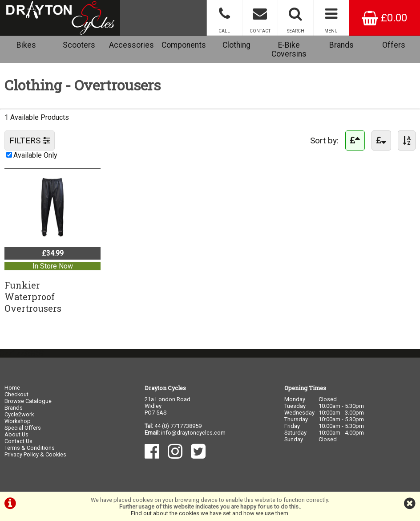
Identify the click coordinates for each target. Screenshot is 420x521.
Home (12, 388)
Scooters (79, 45)
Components (184, 45)
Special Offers (23, 428)
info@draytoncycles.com (193, 433)
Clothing (236, 45)
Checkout (16, 394)
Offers (394, 45)
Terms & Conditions (30, 448)
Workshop (18, 421)
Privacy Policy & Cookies (35, 454)
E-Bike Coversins (289, 49)
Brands (341, 45)
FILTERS (30, 140)
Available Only (35, 155)
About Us (16, 434)
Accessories (131, 45)
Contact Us (18, 441)
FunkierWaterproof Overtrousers (33, 297)
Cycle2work (19, 414)
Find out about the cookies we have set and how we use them (210, 513)
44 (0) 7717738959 (178, 426)
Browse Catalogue (28, 401)
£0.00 (384, 18)
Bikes (26, 45)
